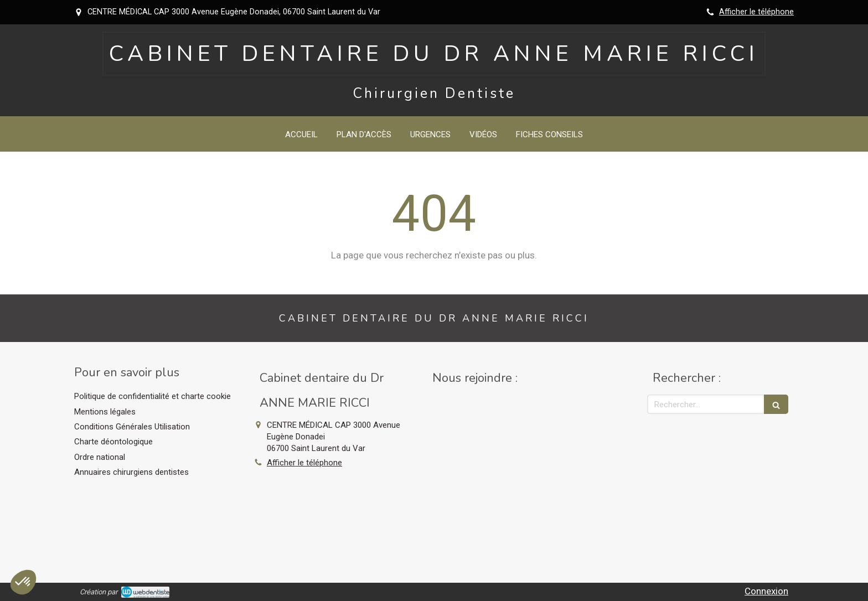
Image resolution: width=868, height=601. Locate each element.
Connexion (766, 591)
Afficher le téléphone (756, 12)
